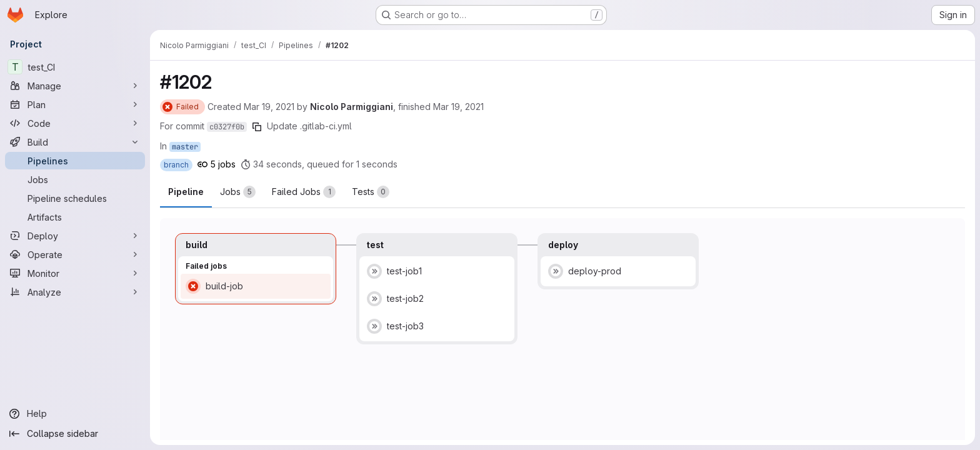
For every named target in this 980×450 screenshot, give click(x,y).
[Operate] (75, 254)
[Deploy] (75, 236)
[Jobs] (75, 179)
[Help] (75, 414)
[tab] (238, 192)
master (185, 147)
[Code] (75, 123)
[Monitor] (75, 273)
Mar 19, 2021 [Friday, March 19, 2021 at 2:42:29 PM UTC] (458, 107)
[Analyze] (75, 292)
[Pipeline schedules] (75, 198)
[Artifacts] (75, 217)
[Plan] (75, 104)
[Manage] (75, 86)
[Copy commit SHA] (257, 127)
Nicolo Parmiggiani (352, 107)
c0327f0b (227, 127)
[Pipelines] (75, 161)
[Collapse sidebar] (75, 434)
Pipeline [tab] (186, 192)
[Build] (75, 142)
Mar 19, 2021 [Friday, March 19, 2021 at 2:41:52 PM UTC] (269, 107)
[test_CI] (75, 67)
